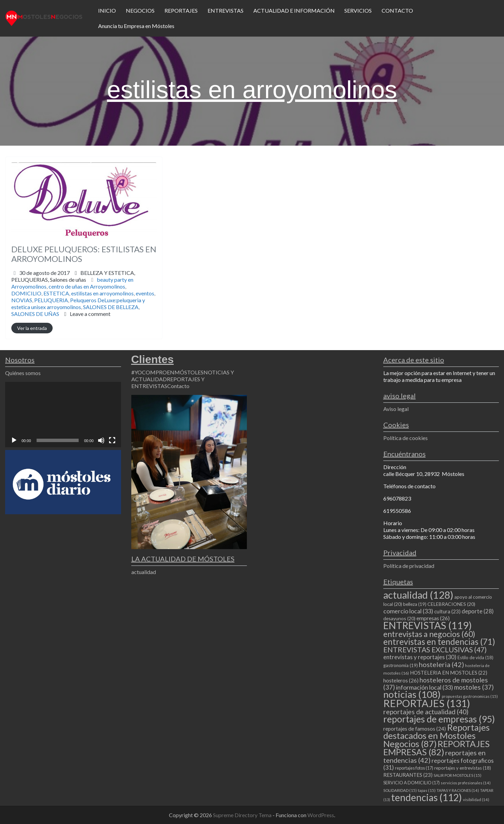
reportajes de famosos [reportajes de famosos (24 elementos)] (415, 729)
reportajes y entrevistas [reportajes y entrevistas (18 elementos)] (463, 768)
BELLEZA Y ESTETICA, (73, 276)
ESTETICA (56, 293)
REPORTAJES (181, 10)
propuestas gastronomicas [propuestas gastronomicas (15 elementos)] (470, 696)
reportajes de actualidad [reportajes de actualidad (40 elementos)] (426, 712)
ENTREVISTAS (226, 10)
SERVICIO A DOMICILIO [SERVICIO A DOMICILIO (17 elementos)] (412, 783)
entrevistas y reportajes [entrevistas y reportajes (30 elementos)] (420, 657)
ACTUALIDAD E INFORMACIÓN (294, 10)
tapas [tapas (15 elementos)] (427, 790)
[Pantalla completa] (112, 440)
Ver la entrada (32, 328)
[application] (63, 414)
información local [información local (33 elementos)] (425, 687)
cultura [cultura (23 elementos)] (447, 611)
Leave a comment (90, 314)
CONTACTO (397, 10)
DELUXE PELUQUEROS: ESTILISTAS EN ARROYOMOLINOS (84, 254)
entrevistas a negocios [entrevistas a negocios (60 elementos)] (429, 634)
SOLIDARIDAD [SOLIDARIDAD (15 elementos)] (400, 790)
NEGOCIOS (140, 10)
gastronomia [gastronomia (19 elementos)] (401, 665)
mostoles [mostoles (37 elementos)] (474, 687)
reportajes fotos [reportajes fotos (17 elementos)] (414, 768)
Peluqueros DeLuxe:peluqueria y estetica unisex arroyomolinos (78, 303)
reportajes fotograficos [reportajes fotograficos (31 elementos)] (439, 764)
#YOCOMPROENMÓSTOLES (167, 372)
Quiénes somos (23, 373)
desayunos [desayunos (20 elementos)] (399, 618)
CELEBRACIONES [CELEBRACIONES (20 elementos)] (451, 604)
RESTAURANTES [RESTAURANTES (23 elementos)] (408, 775)
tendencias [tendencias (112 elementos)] (427, 797)
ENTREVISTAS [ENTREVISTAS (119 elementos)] (428, 625)
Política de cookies (406, 438)
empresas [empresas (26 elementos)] (433, 618)
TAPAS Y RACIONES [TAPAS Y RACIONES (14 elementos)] (458, 790)
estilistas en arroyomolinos (102, 293)
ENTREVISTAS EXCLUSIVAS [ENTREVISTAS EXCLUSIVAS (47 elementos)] (435, 649)
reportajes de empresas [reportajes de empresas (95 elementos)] (439, 719)
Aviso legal (396, 409)
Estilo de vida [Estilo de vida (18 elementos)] (475, 657)
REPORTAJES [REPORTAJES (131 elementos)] (427, 703)
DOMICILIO (26, 293)
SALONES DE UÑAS (35, 314)
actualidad (144, 572)
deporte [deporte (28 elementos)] (478, 611)
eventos (145, 293)
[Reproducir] (14, 440)
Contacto (178, 386)
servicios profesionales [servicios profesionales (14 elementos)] (466, 783)
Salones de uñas (68, 280)
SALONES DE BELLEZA (111, 307)
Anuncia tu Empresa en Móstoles (136, 26)
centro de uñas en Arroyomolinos (87, 286)
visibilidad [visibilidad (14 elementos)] (476, 800)
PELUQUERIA (51, 300)
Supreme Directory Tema (243, 815)
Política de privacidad (409, 566)
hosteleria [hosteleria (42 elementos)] (441, 664)
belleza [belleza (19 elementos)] (415, 604)
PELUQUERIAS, (49, 280)
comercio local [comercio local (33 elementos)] (408, 611)
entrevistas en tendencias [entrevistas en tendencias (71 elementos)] (439, 642)
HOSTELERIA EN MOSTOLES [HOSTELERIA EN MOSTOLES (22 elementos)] (449, 673)
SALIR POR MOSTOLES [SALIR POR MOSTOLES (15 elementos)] (457, 775)
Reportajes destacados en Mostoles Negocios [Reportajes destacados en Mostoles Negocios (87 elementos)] (436, 735)
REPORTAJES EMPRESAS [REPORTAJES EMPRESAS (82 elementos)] (436, 748)
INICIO (107, 10)
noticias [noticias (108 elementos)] (412, 694)
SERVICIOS (358, 10)
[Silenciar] (101, 440)
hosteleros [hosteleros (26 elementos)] (401, 680)
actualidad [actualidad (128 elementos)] (418, 595)
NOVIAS (22, 300)
